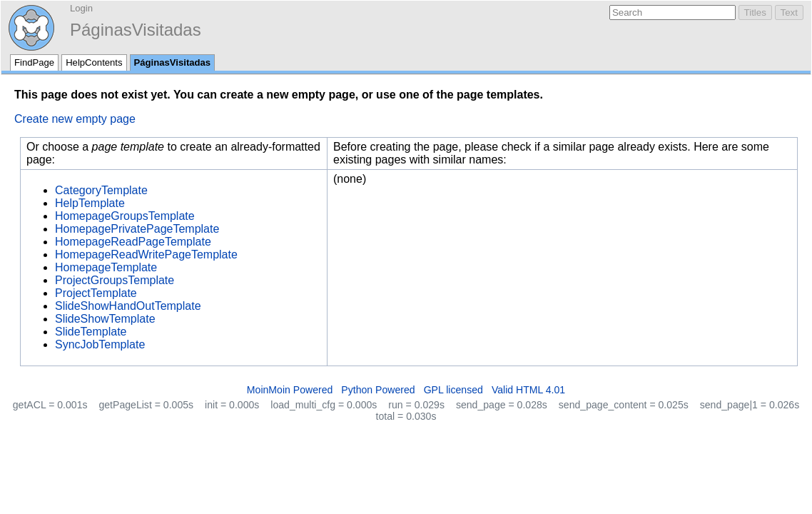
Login (81, 8)
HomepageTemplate (106, 267)
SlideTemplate (91, 332)
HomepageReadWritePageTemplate (146, 255)
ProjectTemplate (96, 293)
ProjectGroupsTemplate (115, 280)
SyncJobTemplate (100, 344)
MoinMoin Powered (290, 390)
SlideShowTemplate (105, 319)
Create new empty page (75, 119)
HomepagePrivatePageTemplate (137, 229)
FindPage (34, 62)
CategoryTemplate (101, 190)
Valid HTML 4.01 (528, 390)
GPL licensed (453, 390)
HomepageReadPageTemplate (133, 242)
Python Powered (378, 390)
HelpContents (94, 62)
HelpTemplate (90, 203)
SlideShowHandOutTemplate (128, 306)
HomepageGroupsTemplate (125, 216)
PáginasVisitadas (136, 30)
